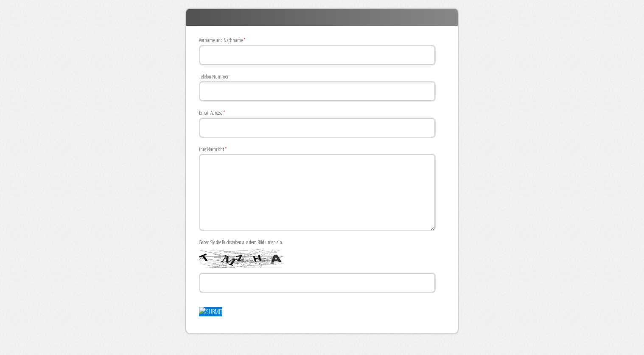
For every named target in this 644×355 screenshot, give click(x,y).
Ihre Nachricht (213, 150)
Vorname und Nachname (222, 41)
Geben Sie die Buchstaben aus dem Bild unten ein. (241, 242)
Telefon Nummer (214, 77)
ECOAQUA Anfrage (322, 17)
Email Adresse (212, 113)
